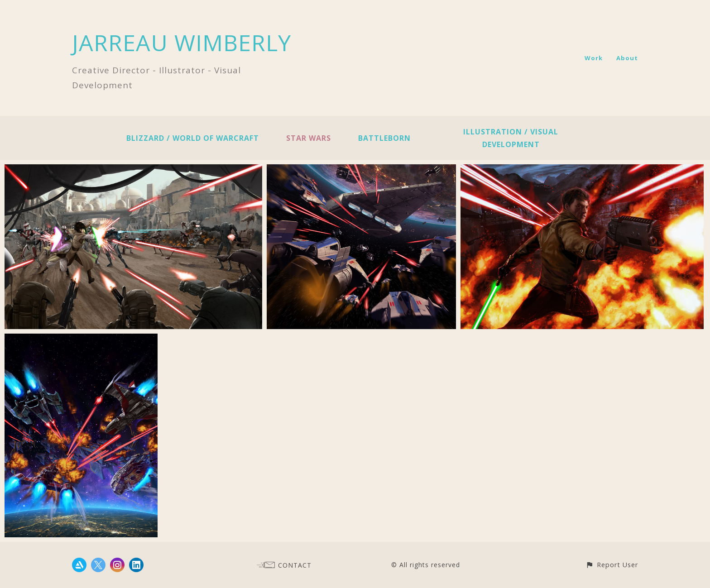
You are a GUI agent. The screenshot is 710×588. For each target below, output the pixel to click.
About (627, 58)
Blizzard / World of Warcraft (193, 138)
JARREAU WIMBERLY (182, 43)
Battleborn (384, 138)
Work (594, 58)
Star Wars (309, 138)
